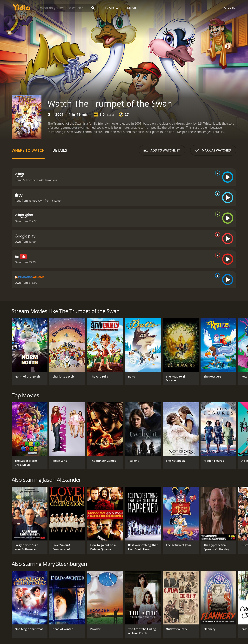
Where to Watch (28, 150)
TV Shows (112, 8)
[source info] (217, 173)
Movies (133, 8)
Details (60, 150)
